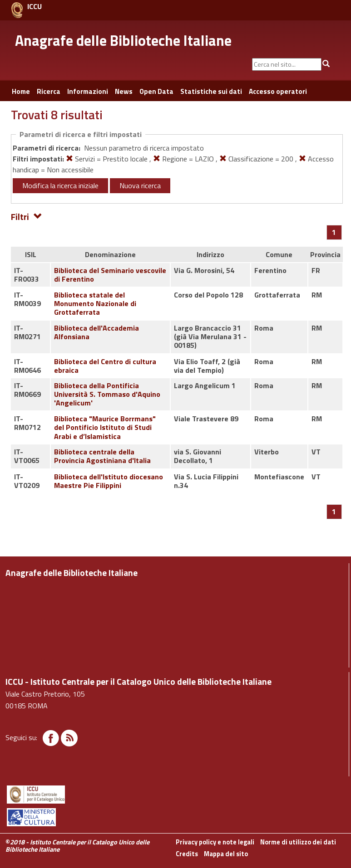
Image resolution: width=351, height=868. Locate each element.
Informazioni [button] (88, 91)
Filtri (27, 216)
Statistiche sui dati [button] (211, 91)
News (124, 91)
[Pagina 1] (334, 232)
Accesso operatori (278, 91)
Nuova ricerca (140, 185)
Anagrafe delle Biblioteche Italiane (123, 40)
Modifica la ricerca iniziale (60, 185)
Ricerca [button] (49, 91)
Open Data (156, 91)
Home (21, 91)
